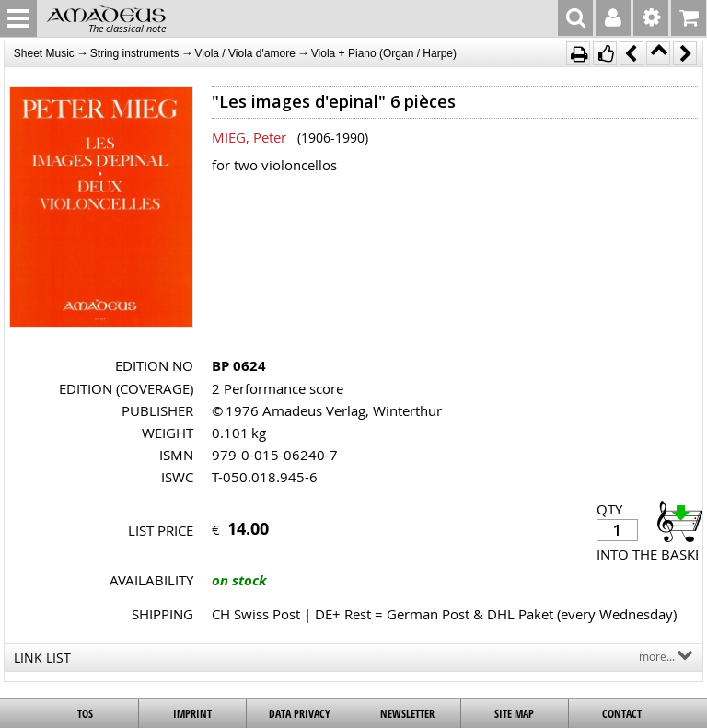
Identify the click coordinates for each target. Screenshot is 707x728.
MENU (18, 18)
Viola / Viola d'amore (245, 53)
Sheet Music (44, 53)
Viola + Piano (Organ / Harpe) (384, 53)
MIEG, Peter (249, 137)
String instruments (135, 53)
